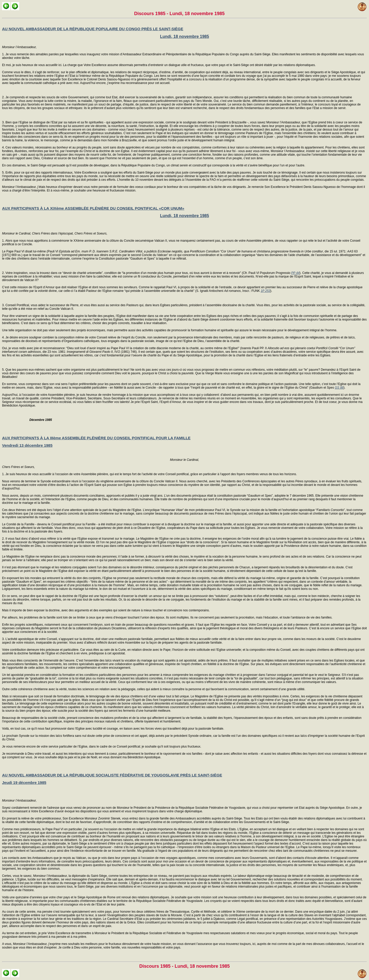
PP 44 (295, 273)
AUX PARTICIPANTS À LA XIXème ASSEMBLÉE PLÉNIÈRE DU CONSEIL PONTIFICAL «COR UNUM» (93, 208)
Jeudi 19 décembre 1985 (24, 782)
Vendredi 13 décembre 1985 (27, 445)
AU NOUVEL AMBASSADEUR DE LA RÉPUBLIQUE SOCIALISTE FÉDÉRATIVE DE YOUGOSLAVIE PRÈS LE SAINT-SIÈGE (112, 775)
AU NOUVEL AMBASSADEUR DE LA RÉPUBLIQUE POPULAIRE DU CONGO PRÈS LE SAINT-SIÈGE (93, 29)
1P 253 (265, 291)
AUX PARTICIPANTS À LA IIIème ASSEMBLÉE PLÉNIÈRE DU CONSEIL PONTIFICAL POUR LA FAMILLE (96, 438)
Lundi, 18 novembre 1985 (184, 36)
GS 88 (339, 388)
